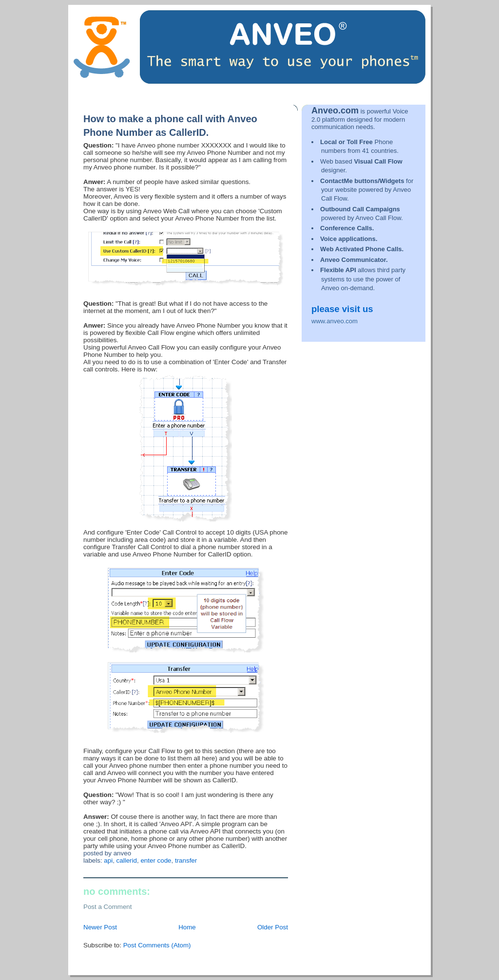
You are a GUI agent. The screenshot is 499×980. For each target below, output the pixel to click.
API (108, 860)
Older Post (273, 927)
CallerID (127, 860)
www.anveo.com (335, 321)
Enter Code (156, 860)
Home (187, 927)
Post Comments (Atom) (157, 945)
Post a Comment (108, 907)
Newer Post (100, 927)
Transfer (186, 860)
